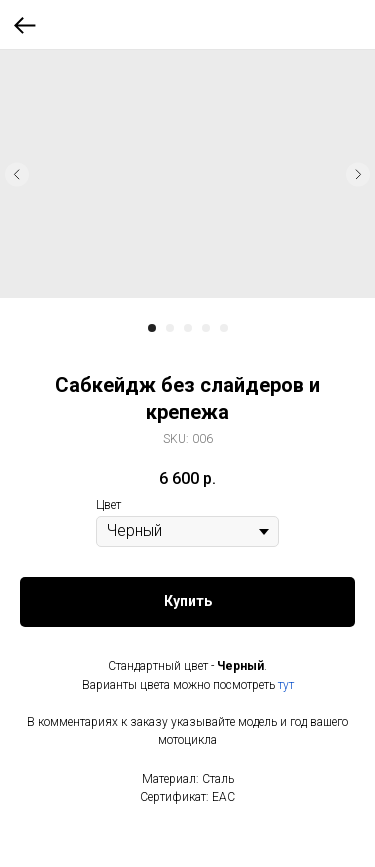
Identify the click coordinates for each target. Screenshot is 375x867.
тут (286, 685)
